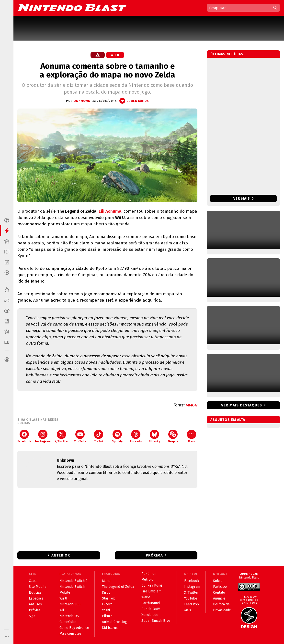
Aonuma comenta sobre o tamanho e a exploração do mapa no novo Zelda (107, 70)
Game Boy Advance (74, 628)
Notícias (35, 593)
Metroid (147, 580)
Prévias (35, 610)
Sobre (218, 581)
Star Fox (108, 598)
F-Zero (107, 604)
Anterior (61, 555)
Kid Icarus (110, 628)
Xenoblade (150, 615)
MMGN (192, 405)
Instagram (43, 436)
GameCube (68, 622)
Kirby (106, 593)
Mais (192, 436)
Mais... (189, 610)
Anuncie (219, 598)
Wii (62, 610)
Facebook (24, 436)
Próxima (154, 555)
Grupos (173, 436)
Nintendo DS (69, 616)
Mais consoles (70, 634)
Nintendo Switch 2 (73, 581)
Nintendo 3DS (70, 604)
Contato (219, 593)
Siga (32, 616)
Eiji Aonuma (110, 211)
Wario (146, 597)
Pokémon (149, 574)
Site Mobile (38, 587)
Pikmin (107, 616)
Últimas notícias (227, 54)
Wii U (115, 55)
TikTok (99, 436)
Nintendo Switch (72, 587)
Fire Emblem (151, 591)
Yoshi (106, 610)
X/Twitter (62, 436)
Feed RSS (192, 604)
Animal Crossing (114, 622)
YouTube (80, 436)
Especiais (36, 598)
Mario (106, 581)
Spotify (117, 436)
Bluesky (154, 436)
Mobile (65, 593)
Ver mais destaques (242, 405)
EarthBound (151, 603)
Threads (136, 436)
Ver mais (244, 199)
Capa (33, 581)
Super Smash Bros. (156, 621)
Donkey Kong (152, 585)
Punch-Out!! (151, 609)
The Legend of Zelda (118, 587)
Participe (220, 587)
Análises (35, 604)
